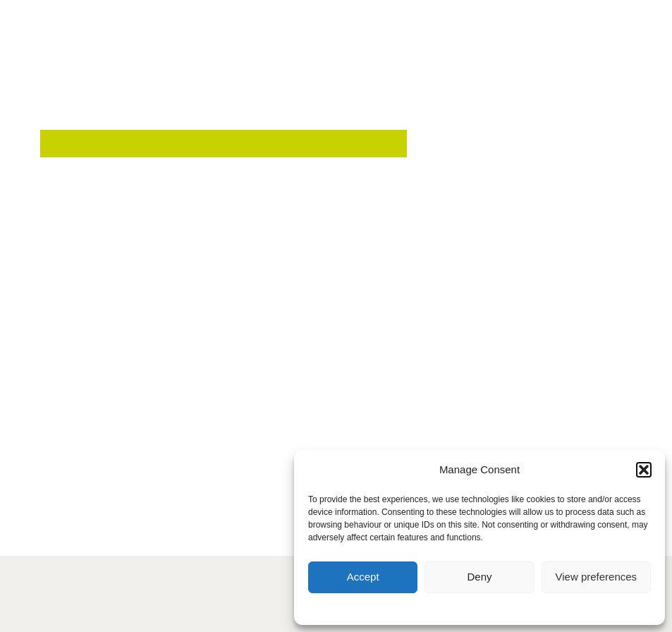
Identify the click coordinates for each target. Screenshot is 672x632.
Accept (363, 577)
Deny (479, 577)
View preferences (597, 577)
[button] (644, 470)
